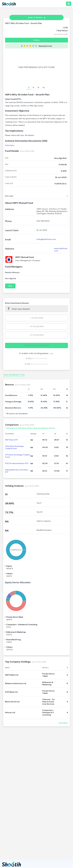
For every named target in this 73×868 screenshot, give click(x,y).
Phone (8, 221)
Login (51, 353)
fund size (9, 184)
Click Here (10, 145)
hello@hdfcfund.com (46, 239)
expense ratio (11, 171)
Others (36, 40)
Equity (9, 566)
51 (6, 494)
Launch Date (12, 230)
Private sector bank (15, 617)
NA (7, 522)
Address (10, 209)
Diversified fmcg (14, 640)
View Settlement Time (14, 375)
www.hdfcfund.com (61, 250)
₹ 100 (29, 358)
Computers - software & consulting (22, 625)
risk (7, 158)
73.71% (9, 512)
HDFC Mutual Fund (25, 257)
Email (8, 240)
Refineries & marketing (16, 632)
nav (7, 164)
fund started (11, 177)
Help (10, 286)
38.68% (10, 503)
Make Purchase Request (37, 345)
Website (10, 249)
